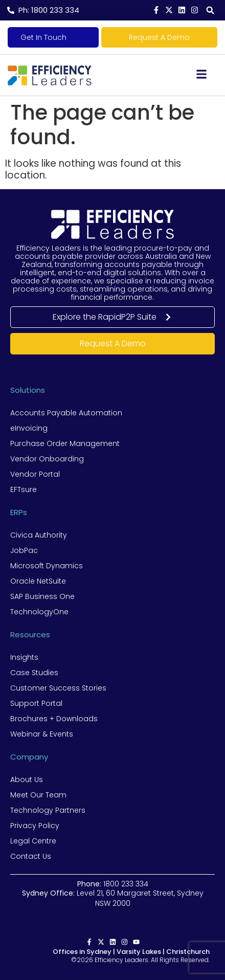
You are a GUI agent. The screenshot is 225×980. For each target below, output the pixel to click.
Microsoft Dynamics (47, 566)
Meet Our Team (38, 795)
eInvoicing (29, 428)
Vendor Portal (35, 474)
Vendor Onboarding (47, 459)
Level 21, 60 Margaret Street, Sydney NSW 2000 (113, 898)
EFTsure (24, 489)
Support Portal (36, 703)
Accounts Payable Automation (66, 413)
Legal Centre (33, 841)
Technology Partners (48, 810)
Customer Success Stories (58, 688)
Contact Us (31, 856)
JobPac (24, 550)
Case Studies (34, 673)
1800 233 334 (126, 884)
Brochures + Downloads (54, 719)
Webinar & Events (42, 734)
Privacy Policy (35, 826)
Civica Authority (39, 535)
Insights (24, 657)
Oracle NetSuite (38, 581)
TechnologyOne (39, 612)
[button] (210, 10)
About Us (27, 779)
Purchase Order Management (65, 443)
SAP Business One (42, 596)
